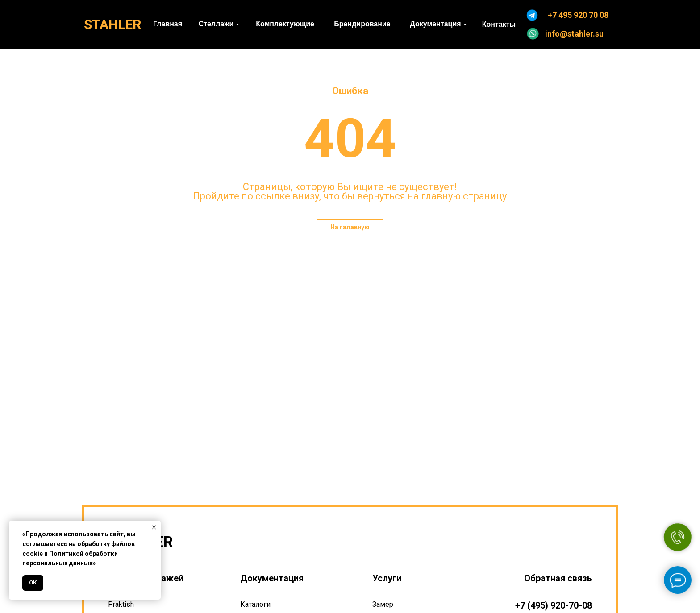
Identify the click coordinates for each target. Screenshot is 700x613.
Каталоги (255, 604)
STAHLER (112, 24)
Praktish (121, 604)
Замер (383, 604)
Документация (272, 578)
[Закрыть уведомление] (154, 527)
